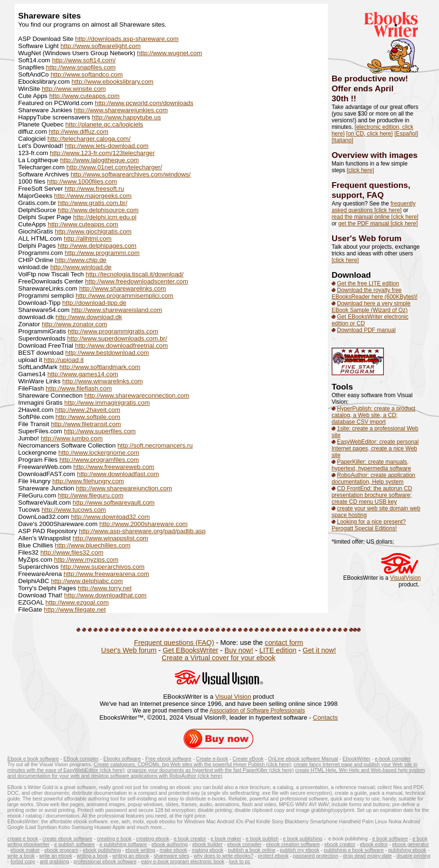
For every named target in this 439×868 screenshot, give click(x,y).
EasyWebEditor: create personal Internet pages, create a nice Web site (375, 449)
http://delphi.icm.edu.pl (105, 217)
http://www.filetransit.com (86, 424)
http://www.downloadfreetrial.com (122, 346)
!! (353, 98)
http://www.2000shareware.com (143, 524)
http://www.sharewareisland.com (117, 310)
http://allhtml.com (88, 239)
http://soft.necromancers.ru (155, 445)
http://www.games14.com (83, 374)
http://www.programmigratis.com (113, 331)
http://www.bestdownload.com (107, 353)
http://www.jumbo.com (72, 438)
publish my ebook (300, 850)
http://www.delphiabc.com (87, 581)
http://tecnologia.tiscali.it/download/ (134, 274)
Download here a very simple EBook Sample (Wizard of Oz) (371, 307)
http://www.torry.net (105, 588)
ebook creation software (293, 844)
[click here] (360, 170)
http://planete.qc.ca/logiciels (105, 124)
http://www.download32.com (110, 517)
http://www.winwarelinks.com (103, 381)
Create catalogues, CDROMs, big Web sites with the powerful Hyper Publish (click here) (192, 764)
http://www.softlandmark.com (100, 367)
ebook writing (140, 850)
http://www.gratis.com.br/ (93, 203)
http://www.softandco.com (86, 74)
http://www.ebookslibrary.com (113, 82)
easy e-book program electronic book (183, 861)
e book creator (190, 839)
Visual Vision (233, 697)
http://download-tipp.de (94, 303)
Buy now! (239, 650)
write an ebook (56, 856)
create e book (23, 839)
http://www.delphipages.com (97, 246)
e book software (390, 839)
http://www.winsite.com (74, 89)
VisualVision (406, 578)
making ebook (208, 850)
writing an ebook (131, 856)
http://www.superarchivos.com (102, 567)
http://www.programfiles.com (99, 460)
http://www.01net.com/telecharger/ (115, 167)
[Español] (406, 134)
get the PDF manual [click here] (378, 224)
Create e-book (212, 759)
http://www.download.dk (89, 317)
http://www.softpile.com (88, 417)
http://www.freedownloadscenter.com (137, 281)
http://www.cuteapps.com (84, 96)
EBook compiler (81, 759)
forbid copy (23, 861)
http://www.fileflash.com (79, 388)
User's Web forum (367, 238)
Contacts (326, 717)
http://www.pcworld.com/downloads (144, 103)
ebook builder (208, 844)
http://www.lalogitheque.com (99, 160)
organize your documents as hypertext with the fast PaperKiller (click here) (211, 770)
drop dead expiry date (367, 856)
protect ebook (273, 856)
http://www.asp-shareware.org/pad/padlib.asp (142, 531)
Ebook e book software (33, 759)
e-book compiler (393, 759)
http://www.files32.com (72, 552)
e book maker (226, 839)
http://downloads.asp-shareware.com (127, 39)
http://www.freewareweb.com (114, 467)
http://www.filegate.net (75, 610)
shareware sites (172, 856)
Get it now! (319, 650)
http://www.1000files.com (82, 181)
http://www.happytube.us (126, 117)
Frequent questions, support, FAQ (371, 190)
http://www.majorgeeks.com (93, 196)
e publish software (75, 844)
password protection (316, 856)
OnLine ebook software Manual (303, 759)
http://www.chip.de (81, 260)
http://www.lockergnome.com (99, 453)
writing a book (92, 856)
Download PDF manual (366, 330)
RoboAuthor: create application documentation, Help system (373, 478)
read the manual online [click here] (375, 217)
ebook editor (374, 844)
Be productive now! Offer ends (370, 83)
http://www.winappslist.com (110, 538)
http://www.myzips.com (86, 560)
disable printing (413, 856)
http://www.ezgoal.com (77, 602)
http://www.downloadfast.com (118, 474)
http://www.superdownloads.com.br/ (117, 338)
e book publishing (303, 839)
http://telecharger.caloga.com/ (89, 139)
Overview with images (375, 155)
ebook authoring (170, 844)
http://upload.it (64, 360)
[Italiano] (342, 140)
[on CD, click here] (370, 134)
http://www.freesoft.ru (94, 189)
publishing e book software (354, 850)
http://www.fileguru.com (91, 495)
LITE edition (278, 650)
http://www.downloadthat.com (105, 595)
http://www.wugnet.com (169, 53)
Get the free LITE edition (368, 283)
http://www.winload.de (81, 267)
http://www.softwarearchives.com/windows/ (131, 174)
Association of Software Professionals (257, 711)
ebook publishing (102, 850)
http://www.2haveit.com (88, 410)
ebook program (61, 850)
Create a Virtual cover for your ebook (218, 658)
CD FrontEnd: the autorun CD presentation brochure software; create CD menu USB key (372, 495)
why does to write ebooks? (224, 856)
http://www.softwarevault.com (114, 502)
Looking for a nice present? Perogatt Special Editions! (369, 525)
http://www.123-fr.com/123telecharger (102, 153)
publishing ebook (407, 850)
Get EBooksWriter (190, 650)
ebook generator (410, 844)
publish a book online (251, 850)
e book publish (262, 839)
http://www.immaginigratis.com (107, 403)
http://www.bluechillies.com (92, 545)
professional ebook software (105, 861)
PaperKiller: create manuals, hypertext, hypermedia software (371, 465)
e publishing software (123, 844)
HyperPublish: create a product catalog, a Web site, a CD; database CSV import (373, 415)
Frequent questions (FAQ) (174, 643)
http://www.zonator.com (75, 324)
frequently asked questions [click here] (374, 207)
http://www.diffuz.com (78, 132)
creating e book (114, 839)
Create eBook (248, 759)
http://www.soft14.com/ (84, 60)
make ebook (173, 850)
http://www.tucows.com (74, 510)
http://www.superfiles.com (100, 431)
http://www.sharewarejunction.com (124, 488)
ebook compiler (244, 844)
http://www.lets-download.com (106, 146)
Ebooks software (122, 759)
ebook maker (25, 850)
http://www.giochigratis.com (93, 231)
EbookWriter (356, 759)
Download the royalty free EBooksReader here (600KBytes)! (375, 293)
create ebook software (68, 839)
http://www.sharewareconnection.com (137, 395)
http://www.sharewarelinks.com (122, 288)
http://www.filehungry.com (88, 481)
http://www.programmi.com (102, 253)
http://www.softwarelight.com (100, 46)
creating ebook (153, 839)
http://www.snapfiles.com (81, 67)
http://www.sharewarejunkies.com (121, 110)
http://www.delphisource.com (98, 210)
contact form (284, 643)
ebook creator (340, 844)
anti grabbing (55, 861)
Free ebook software (168, 759)
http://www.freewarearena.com (106, 574)
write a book (21, 856)
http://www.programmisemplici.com (124, 296)
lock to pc (240, 861)
